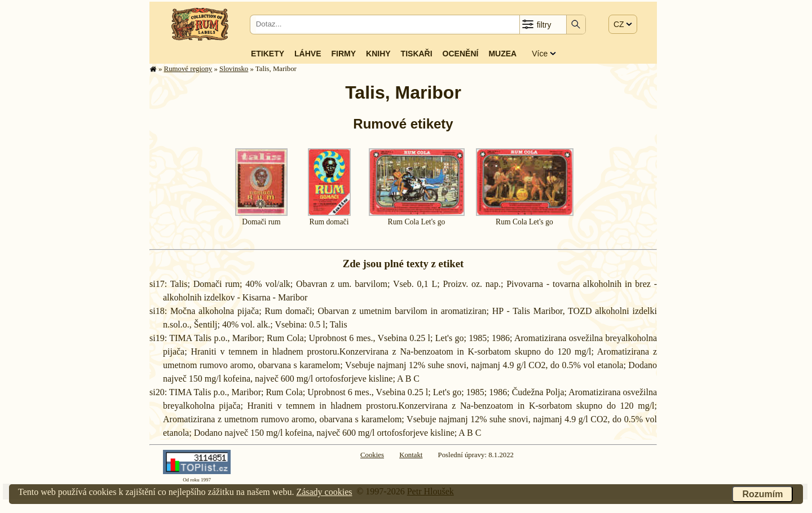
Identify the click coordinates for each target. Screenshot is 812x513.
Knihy (378, 54)
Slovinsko (234, 69)
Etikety (268, 54)
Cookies (372, 455)
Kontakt (411, 455)
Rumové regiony (188, 69)
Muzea (502, 54)
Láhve (308, 54)
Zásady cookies (324, 492)
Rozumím (762, 494)
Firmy (343, 54)
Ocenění (461, 54)
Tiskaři (417, 54)
